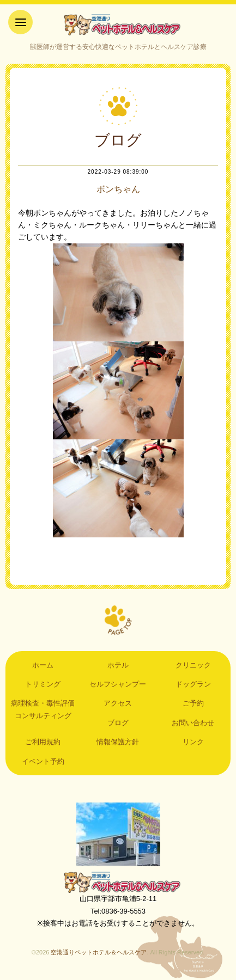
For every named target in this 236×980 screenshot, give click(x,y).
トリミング (43, 684)
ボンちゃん (118, 189)
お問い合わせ (193, 723)
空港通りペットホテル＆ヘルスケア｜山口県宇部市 (118, 24)
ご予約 (193, 703)
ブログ (118, 723)
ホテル (118, 665)
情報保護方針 (118, 742)
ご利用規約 (43, 742)
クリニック (193, 665)
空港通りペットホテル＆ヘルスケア (118, 882)
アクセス (118, 703)
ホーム (43, 665)
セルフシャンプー (118, 684)
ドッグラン (193, 684)
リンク (193, 742)
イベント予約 (43, 761)
